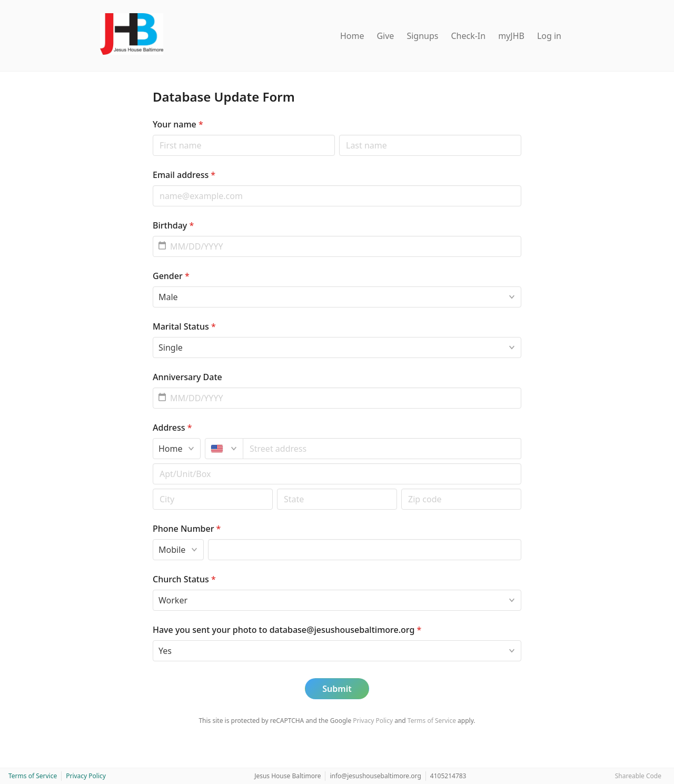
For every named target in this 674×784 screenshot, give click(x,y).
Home (352, 36)
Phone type (152, 539)
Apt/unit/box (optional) (152, 463)
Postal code (152, 488)
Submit (337, 689)
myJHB (511, 36)
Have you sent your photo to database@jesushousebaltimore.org (287, 630)
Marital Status (184, 326)
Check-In (468, 36)
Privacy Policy (373, 721)
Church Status (184, 579)
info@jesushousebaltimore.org (375, 776)
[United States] (224, 449)
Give (385, 36)
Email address (184, 175)
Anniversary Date (187, 377)
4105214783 (448, 776)
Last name (339, 135)
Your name (178, 124)
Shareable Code (638, 776)
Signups (422, 36)
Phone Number (187, 529)
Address (172, 428)
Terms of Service (432, 721)
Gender (171, 276)
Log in (549, 36)
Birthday (173, 225)
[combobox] (382, 449)
